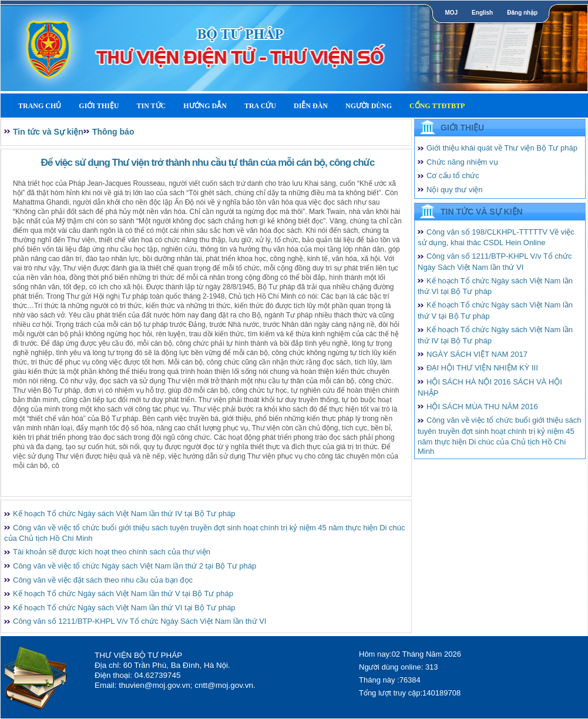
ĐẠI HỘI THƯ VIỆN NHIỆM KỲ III (482, 368)
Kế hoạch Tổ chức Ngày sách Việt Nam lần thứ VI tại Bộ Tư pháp (124, 608)
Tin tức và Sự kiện (48, 132)
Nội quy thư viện (455, 190)
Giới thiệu (99, 106)
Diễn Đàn (311, 106)
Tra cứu (260, 106)
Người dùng (369, 106)
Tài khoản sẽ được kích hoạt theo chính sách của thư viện (112, 552)
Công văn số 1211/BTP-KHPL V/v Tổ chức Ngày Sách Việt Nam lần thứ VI (140, 621)
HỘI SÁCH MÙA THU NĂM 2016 (482, 407)
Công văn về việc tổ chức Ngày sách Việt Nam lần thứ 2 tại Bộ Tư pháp (135, 566)
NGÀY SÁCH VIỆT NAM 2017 (477, 354)
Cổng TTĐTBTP (437, 106)
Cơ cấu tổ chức (453, 175)
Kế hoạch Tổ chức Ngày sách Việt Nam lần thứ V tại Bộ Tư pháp (123, 593)
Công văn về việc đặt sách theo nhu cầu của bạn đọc (103, 580)
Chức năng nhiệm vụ (462, 162)
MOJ (451, 13)
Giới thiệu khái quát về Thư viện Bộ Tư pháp (502, 148)
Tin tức (151, 106)
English (482, 13)
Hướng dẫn (205, 106)
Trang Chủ (40, 106)
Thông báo (113, 132)
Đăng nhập (522, 13)
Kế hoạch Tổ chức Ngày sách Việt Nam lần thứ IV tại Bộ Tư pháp (124, 514)
